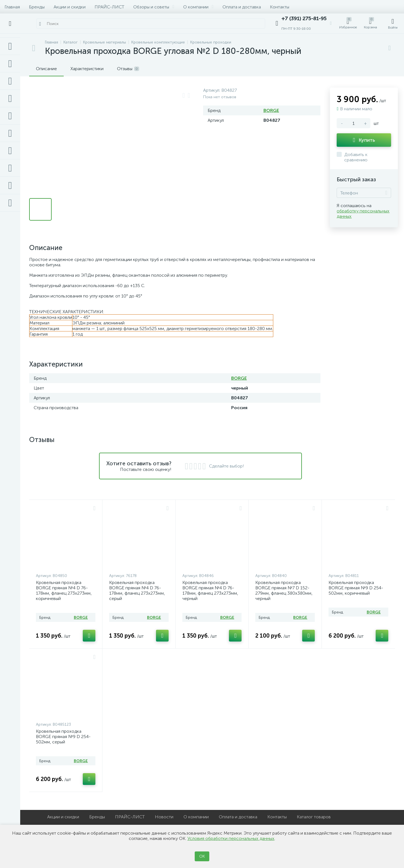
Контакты (280, 7)
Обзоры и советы (154, 7)
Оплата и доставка (242, 7)
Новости (164, 817)
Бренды (37, 7)
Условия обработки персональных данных (231, 838)
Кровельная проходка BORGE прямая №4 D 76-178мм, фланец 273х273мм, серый (137, 590)
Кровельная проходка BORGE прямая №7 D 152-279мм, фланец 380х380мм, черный (284, 590)
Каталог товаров (314, 817)
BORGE (271, 110)
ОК (202, 856)
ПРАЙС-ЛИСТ (109, 7)
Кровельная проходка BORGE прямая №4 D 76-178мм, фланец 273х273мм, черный (210, 590)
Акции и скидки (70, 7)
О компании (198, 7)
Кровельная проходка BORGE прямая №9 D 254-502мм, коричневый (356, 588)
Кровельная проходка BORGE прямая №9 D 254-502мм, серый (63, 737)
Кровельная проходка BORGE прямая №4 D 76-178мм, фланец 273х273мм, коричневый (64, 590)
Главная (12, 7)
